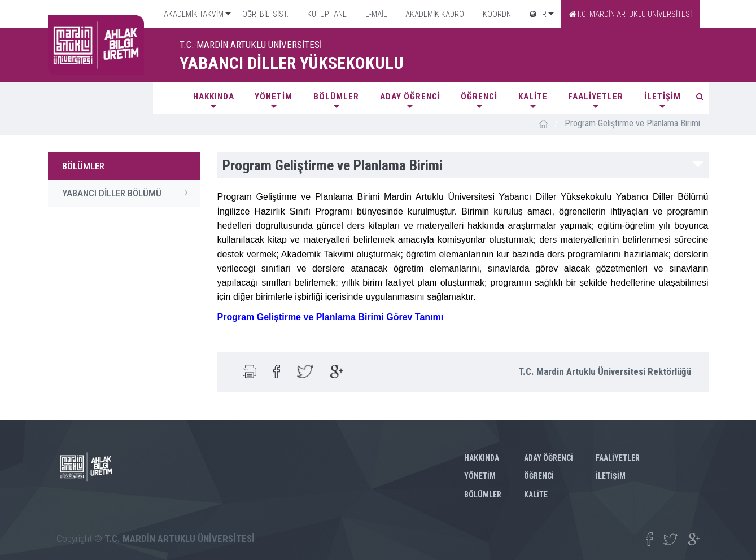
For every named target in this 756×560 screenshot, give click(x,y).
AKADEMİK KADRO (434, 14)
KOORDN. (497, 14)
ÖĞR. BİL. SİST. (265, 14)
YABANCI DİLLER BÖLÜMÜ (128, 193)
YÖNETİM (274, 97)
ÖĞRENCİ (479, 97)
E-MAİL (375, 14)
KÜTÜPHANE (326, 14)
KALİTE (533, 97)
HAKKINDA (214, 97)
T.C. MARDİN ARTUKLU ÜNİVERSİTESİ (630, 14)
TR (538, 14)
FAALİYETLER (596, 97)
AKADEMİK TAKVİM (193, 14)
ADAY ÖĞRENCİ (410, 97)
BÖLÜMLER (336, 97)
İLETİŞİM (663, 97)
